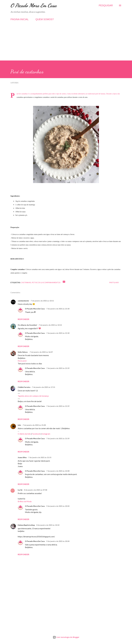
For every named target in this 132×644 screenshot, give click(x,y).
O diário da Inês (24, 434)
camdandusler (23, 301)
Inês (19, 425)
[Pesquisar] (106, 5)
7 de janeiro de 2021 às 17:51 (44, 387)
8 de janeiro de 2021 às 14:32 (48, 525)
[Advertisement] (66, 44)
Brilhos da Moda (25, 501)
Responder (23, 319)
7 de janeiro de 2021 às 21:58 (58, 309)
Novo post (22, 361)
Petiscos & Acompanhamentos (46, 282)
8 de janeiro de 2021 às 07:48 (36, 490)
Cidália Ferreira (24, 387)
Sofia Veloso (23, 352)
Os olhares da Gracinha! (27, 325)
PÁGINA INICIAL (20, 19)
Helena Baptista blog (26, 525)
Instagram (46, 434)
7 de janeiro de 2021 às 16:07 (41, 352)
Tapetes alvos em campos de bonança (33, 396)
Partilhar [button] (114, 282)
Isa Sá (20, 490)
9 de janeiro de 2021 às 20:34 (58, 506)
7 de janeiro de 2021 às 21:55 (40, 457)
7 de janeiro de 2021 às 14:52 (50, 325)
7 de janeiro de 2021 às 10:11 (42, 301)
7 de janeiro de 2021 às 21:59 (58, 368)
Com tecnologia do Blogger (66, 637)
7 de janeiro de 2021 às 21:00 (34, 425)
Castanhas (26, 282)
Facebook (36, 434)
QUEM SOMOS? (45, 19)
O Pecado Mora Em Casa (34, 5)
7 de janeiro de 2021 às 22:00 (58, 471)
